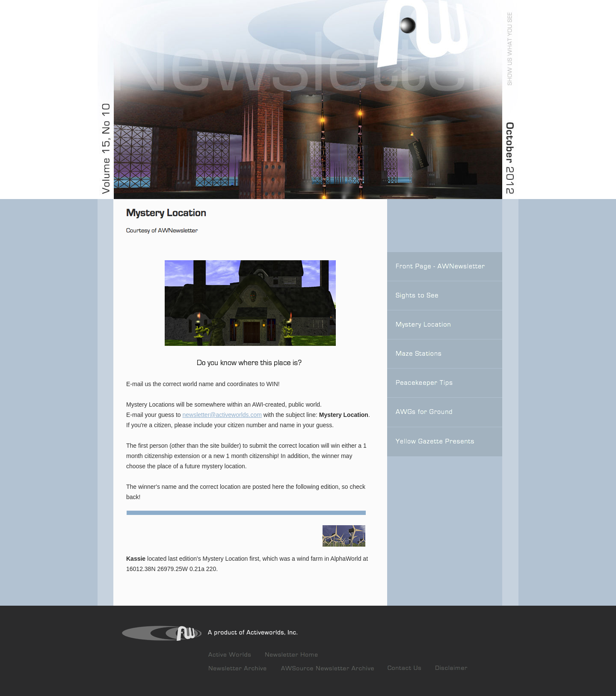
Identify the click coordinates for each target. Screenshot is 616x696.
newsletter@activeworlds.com (222, 415)
